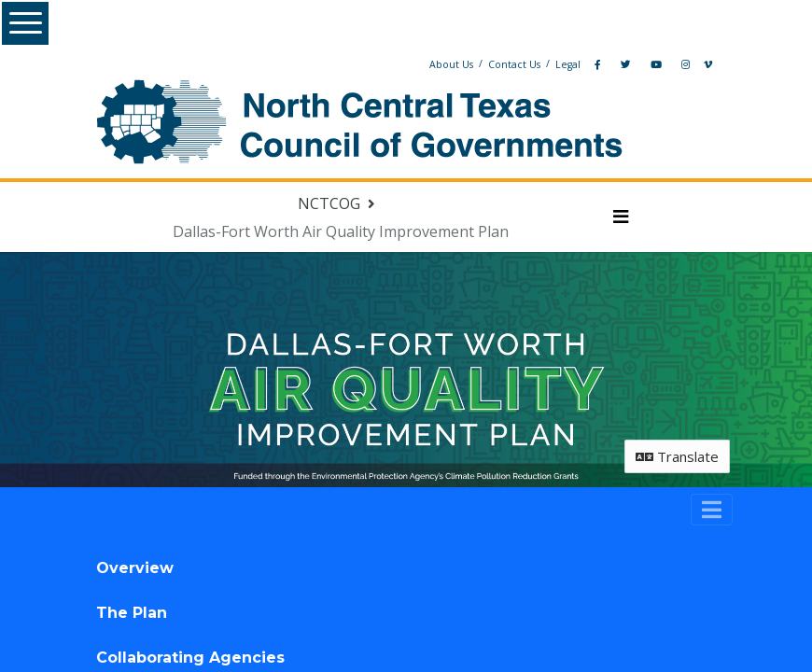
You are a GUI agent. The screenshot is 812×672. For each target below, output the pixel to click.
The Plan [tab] (132, 613)
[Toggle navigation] (712, 510)
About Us (451, 64)
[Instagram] (686, 64)
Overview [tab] (135, 568)
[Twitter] (626, 64)
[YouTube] (656, 64)
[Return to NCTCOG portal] (338, 203)
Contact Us (514, 64)
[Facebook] (598, 64)
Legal (568, 64)
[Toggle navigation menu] (621, 217)
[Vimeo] (708, 64)
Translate (677, 456)
